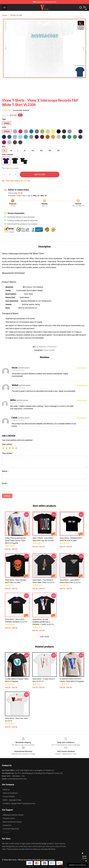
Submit (7, 496)
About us (6, 790)
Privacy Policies (9, 797)
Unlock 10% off (84, 857)
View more (45, 637)
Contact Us (7, 825)
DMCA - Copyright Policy (12, 800)
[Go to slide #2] (51, 84)
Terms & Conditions (10, 793)
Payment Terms (9, 818)
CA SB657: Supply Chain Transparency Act (19, 803)
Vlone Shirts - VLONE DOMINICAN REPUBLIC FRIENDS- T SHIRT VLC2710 (43, 622)
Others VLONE (16, 15)
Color (4, 127)
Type (4, 119)
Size (4, 147)
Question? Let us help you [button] (77, 865)
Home (5, 15)
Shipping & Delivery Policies (13, 815)
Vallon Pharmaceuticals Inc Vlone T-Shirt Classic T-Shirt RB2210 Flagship (15, 541)
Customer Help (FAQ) (11, 829)
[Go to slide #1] (38, 84)
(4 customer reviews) (21, 110)
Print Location (8, 154)
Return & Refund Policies (12, 822)
